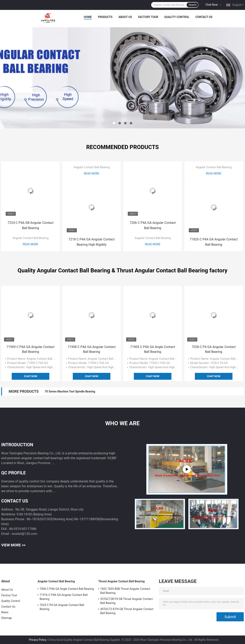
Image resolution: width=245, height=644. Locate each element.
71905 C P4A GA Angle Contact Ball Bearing (153, 349)
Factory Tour (148, 17)
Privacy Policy (38, 640)
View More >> (13, 545)
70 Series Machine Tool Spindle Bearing (70, 391)
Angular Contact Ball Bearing (31, 238)
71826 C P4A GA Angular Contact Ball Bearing (214, 242)
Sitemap (6, 618)
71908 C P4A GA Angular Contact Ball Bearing (91, 349)
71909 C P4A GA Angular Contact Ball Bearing (30, 349)
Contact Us (204, 17)
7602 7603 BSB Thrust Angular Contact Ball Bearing (125, 591)
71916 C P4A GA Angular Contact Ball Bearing (64, 597)
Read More (31, 244)
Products (105, 17)
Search (192, 5)
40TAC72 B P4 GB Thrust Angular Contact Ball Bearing (127, 611)
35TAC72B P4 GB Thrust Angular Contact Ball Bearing (126, 601)
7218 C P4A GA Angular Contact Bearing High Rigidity (92, 242)
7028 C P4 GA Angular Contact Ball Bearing (214, 349)
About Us (125, 17)
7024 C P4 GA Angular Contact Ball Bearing (62, 607)
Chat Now (212, 5)
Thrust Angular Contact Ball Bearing (121, 581)
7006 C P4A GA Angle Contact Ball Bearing (67, 589)
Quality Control (177, 17)
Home (88, 17)
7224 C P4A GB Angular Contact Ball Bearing (31, 225)
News (5, 612)
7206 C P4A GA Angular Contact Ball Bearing (153, 225)
